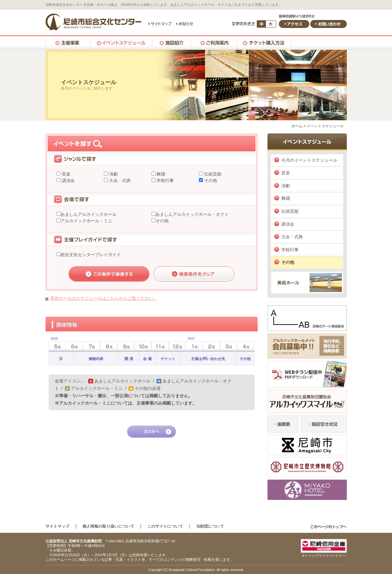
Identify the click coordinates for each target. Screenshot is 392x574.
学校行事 (165, 180)
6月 (74, 346)
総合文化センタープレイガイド (91, 255)
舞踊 (160, 174)
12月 (177, 346)
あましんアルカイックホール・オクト (192, 214)
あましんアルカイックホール (89, 214)
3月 (228, 346)
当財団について (210, 526)
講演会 (68, 180)
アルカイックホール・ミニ (86, 221)
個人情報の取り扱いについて (108, 526)
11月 (160, 346)
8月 (108, 346)
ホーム (297, 126)
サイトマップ (57, 526)
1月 (190, 344)
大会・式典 (119, 180)
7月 (91, 346)
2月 (211, 346)
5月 (53, 344)
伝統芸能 (212, 174)
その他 (210, 180)
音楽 (65, 174)
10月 (143, 346)
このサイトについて (165, 526)
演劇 (113, 174)
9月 (126, 346)
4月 (245, 346)
